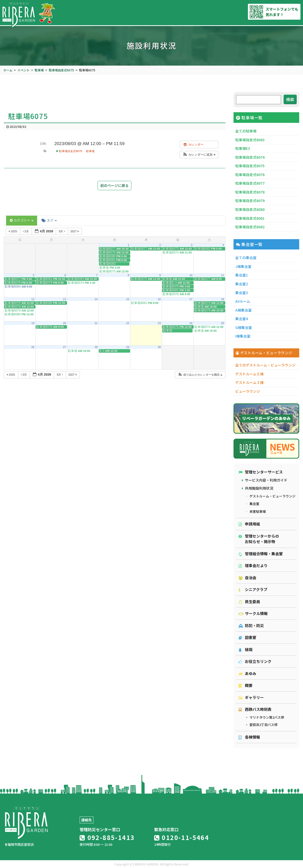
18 (223, 299)
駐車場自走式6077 (250, 183)
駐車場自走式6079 (250, 201)
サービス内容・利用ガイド (266, 480)
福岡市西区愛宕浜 (19, 844)
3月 (26, 231)
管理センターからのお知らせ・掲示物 (259, 539)
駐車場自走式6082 (250, 227)
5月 (62, 231)
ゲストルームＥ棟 (249, 374)
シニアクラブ (253, 589)
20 (64, 323)
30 (159, 347)
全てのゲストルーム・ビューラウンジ (265, 365)
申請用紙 (249, 524)
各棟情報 (249, 737)
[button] (199, 155)
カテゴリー (22, 220)
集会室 (254, 504)
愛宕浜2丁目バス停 (263, 725)
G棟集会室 (244, 327)
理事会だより (253, 565)
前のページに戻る (114, 185)
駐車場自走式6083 (250, 140)
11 (223, 275)
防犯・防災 (251, 625)
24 (191, 323)
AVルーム (243, 301)
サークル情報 (253, 613)
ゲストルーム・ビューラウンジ (272, 496)
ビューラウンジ (248, 391)
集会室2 (242, 284)
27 (64, 347)
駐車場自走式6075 (69, 151)
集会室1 (242, 275)
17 (191, 299)
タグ (49, 220)
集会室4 (242, 319)
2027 (75, 231)
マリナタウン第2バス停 (267, 717)
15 (128, 299)
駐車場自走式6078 (250, 192)
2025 (13, 231)
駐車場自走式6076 (250, 175)
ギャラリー (251, 697)
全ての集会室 (246, 258)
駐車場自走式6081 (250, 218)
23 (159, 323)
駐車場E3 (243, 148)
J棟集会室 (243, 266)
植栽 (246, 649)
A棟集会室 (243, 310)
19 (33, 323)
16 (159, 299)
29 (128, 347)
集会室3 (242, 293)
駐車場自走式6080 (250, 209)
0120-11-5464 (182, 837)
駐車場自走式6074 (250, 157)
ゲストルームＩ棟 (249, 382)
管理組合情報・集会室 (261, 554)
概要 (246, 685)
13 (64, 299)
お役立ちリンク (255, 661)
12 (33, 299)
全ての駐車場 (246, 131)
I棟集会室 (243, 336)
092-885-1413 (107, 837)
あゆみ (247, 673)
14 (96, 299)
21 (96, 323)
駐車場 (90, 151)
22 (128, 323)
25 (223, 323)
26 (33, 347)
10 (191, 275)
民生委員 (249, 601)
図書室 (247, 637)
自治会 (247, 578)
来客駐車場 (258, 511)
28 (96, 347)
